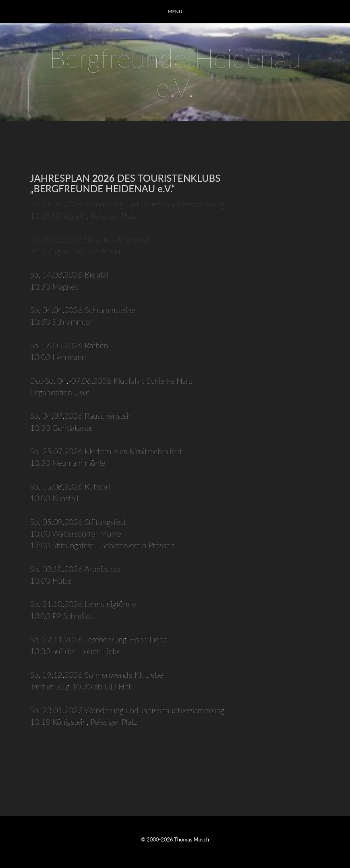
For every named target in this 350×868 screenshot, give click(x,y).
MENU (175, 11)
